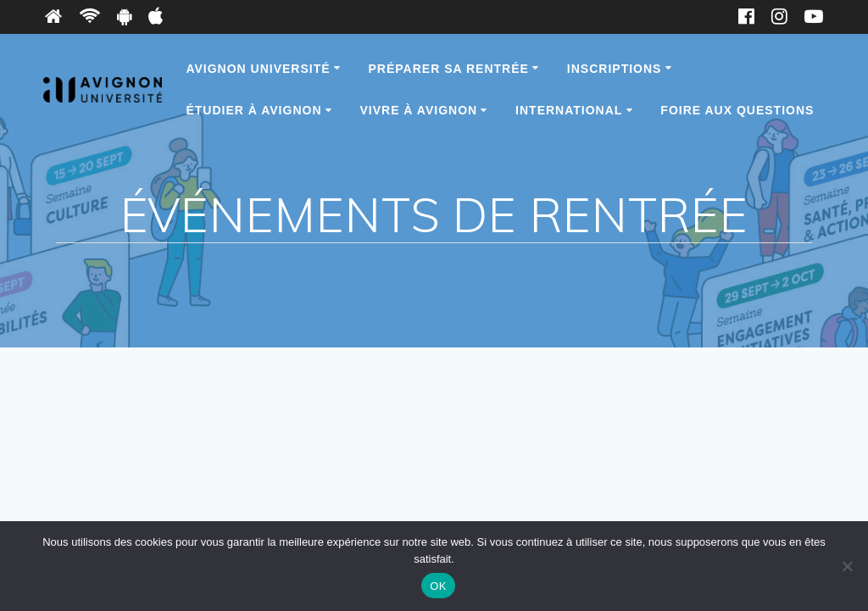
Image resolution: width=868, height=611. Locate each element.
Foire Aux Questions (737, 110)
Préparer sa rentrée (449, 69)
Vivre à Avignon (418, 110)
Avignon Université (258, 69)
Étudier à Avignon (253, 110)
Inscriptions (615, 69)
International (569, 110)
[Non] (847, 566)
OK (438, 586)
